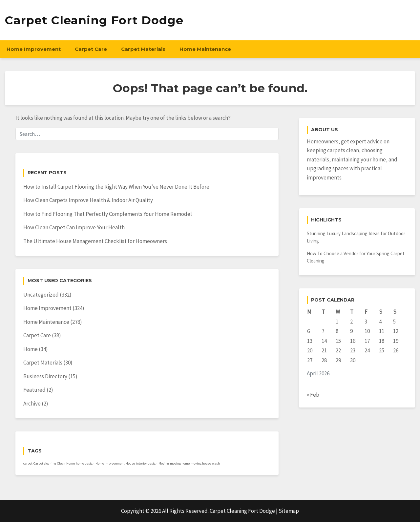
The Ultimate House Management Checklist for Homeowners (95, 241)
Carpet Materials (143, 49)
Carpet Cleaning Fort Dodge (94, 20)
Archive (32, 404)
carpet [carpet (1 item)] (28, 463)
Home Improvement (34, 49)
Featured (34, 390)
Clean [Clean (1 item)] (61, 463)
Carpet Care (91, 49)
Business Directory (45, 376)
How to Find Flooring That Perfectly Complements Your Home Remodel (108, 214)
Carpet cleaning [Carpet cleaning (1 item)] (45, 463)
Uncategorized (41, 295)
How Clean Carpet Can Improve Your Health (74, 227)
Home (31, 349)
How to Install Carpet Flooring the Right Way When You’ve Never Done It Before (116, 187)
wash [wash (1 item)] (216, 463)
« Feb (313, 395)
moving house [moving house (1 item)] (201, 463)
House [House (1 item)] (130, 463)
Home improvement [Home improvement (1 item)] (110, 463)
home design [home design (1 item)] (85, 463)
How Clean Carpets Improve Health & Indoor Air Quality (88, 200)
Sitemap (289, 511)
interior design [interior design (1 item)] (147, 463)
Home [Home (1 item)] (71, 463)
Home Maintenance (205, 49)
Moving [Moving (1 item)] (164, 463)
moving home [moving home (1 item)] (180, 463)
